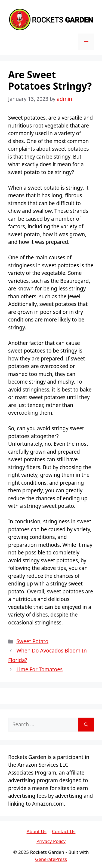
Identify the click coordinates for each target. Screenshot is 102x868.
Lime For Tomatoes (39, 669)
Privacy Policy (51, 841)
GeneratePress (51, 859)
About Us (37, 831)
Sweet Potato (32, 641)
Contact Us (64, 831)
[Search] (86, 725)
